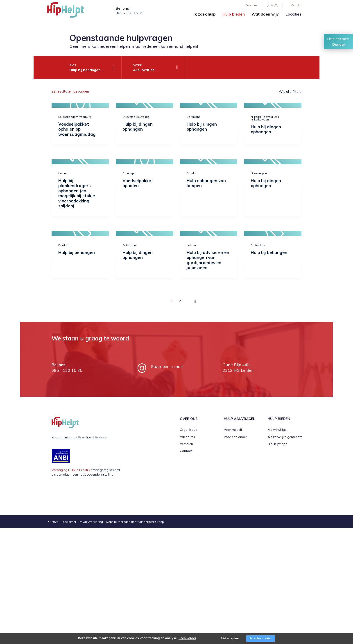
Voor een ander (235, 437)
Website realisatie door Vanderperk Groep (135, 522)
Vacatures (187, 437)
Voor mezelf (233, 430)
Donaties (251, 5)
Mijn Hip (296, 5)
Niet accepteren (231, 638)
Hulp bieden (234, 14)
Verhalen (186, 444)
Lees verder (187, 638)
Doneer (339, 44)
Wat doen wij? (265, 14)
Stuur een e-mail (167, 366)
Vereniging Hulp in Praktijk (71, 470)
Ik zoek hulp (205, 14)
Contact (186, 451)
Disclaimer (69, 522)
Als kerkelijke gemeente (285, 437)
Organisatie (189, 430)
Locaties (293, 14)
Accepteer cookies (261, 638)
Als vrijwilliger (278, 430)
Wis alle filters (290, 91)
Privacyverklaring (91, 522)
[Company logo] (70, 11)
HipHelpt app (278, 444)
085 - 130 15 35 (130, 13)
